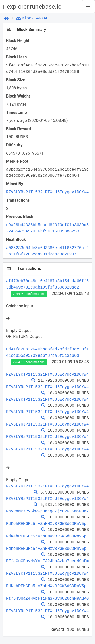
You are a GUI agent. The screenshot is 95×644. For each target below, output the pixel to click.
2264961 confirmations (29, 294)
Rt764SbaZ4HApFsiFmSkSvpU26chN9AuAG (47, 598)
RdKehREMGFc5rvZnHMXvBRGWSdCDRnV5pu (47, 524)
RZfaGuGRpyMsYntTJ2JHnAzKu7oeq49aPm (47, 561)
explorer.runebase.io (32, 7)
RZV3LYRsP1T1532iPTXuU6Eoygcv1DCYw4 (47, 192)
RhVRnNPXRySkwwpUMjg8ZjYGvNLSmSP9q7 (47, 511)
